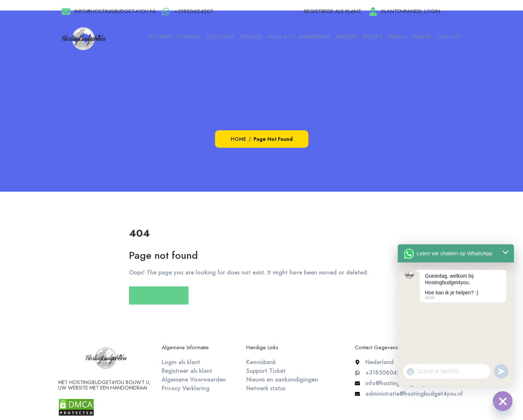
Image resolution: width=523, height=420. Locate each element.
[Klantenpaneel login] (373, 12)
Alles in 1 (281, 37)
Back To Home (159, 295)
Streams (189, 37)
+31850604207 (194, 11)
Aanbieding (315, 37)
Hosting (160, 37)
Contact (449, 37)
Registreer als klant (333, 11)
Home (238, 139)
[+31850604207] (166, 12)
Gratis (422, 37)
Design (398, 37)
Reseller (251, 37)
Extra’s (373, 37)
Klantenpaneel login (411, 11)
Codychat (220, 37)
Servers (346, 37)
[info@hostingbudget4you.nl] (66, 12)
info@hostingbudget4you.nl (115, 11)
